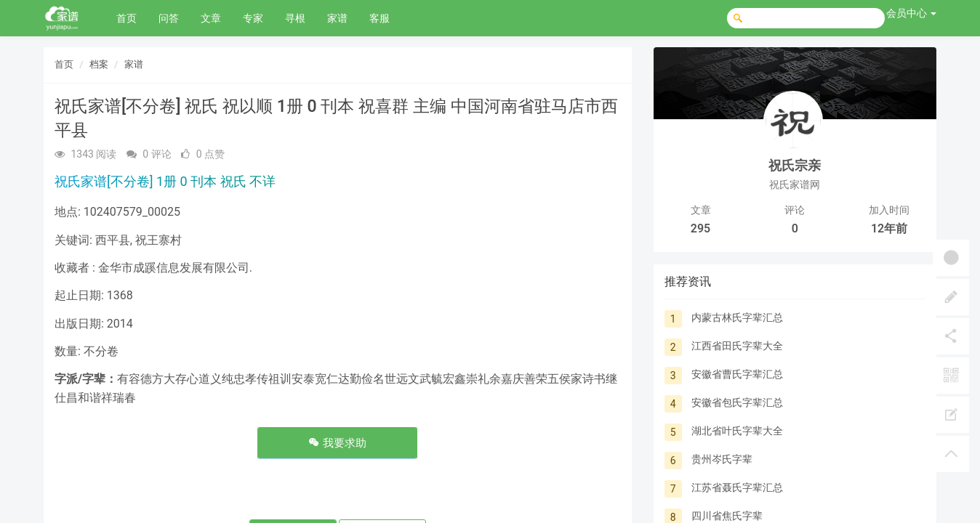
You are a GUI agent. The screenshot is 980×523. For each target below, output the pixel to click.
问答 (169, 18)
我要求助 (337, 443)
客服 (379, 18)
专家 (253, 18)
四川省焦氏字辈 (727, 516)
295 (700, 228)
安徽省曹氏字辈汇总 (737, 374)
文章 (211, 18)
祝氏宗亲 (795, 165)
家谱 (337, 18)
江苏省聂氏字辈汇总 (737, 487)
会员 (911, 13)
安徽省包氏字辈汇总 (737, 402)
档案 (99, 64)
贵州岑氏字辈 (722, 459)
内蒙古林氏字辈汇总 (737, 317)
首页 (126, 18)
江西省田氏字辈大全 (737, 346)
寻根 (295, 18)
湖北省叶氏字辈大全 (737, 431)
